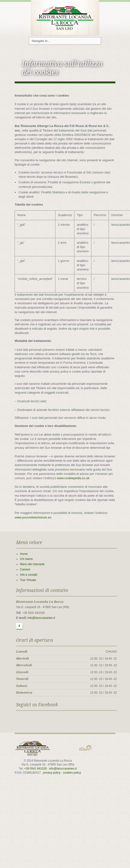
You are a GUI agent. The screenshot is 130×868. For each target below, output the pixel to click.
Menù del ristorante (32, 564)
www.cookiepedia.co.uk (73, 478)
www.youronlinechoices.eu (33, 517)
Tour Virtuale (28, 580)
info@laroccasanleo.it (41, 618)
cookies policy (72, 773)
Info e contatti (29, 575)
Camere (25, 569)
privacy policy (52, 773)
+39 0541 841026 (35, 769)
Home (24, 554)
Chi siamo (26, 559)
